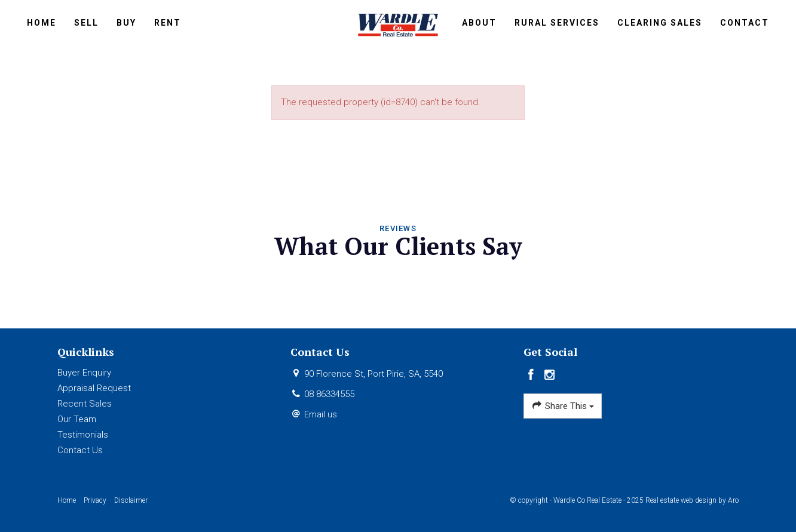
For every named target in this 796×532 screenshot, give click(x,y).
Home (42, 23)
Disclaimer (131, 500)
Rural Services (557, 23)
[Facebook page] (533, 376)
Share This (563, 405)
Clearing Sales (660, 23)
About (479, 23)
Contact (745, 23)
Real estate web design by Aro (692, 500)
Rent (168, 23)
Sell (86, 23)
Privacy (95, 500)
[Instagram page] (550, 376)
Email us (321, 414)
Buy (126, 23)
